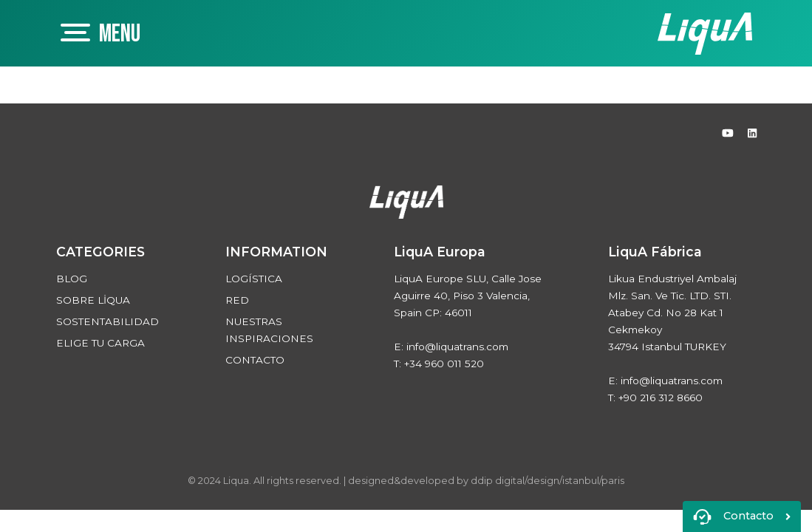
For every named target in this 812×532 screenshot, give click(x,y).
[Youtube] (729, 133)
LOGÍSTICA (254, 279)
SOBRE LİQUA (93, 300)
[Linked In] (752, 133)
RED (237, 300)
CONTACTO (255, 360)
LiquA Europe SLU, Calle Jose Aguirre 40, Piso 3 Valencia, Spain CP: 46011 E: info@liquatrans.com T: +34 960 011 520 (468, 305)
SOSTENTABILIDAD (108, 321)
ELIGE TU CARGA (100, 343)
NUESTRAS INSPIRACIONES (269, 330)
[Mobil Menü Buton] (127, 33)
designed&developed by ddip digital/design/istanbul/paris (486, 481)
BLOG (72, 279)
